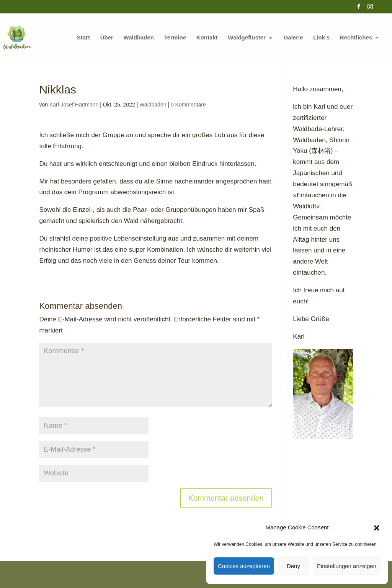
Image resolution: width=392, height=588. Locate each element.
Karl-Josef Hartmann (74, 105)
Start (83, 38)
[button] (377, 528)
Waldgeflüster (247, 38)
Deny (293, 566)
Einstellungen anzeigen (347, 566)
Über (107, 38)
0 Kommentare (188, 105)
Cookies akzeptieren (244, 566)
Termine (175, 38)
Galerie (293, 38)
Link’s (321, 38)
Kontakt (207, 38)
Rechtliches (356, 38)
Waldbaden (139, 38)
